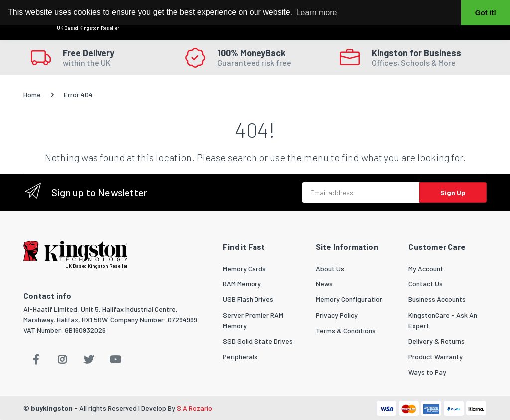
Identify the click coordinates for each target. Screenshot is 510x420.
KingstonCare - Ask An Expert (443, 320)
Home (32, 94)
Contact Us (426, 284)
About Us (330, 268)
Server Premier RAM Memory (253, 320)
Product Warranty (436, 356)
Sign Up (453, 193)
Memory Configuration (349, 299)
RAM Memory (242, 284)
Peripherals (240, 356)
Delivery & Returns (437, 341)
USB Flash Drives (248, 299)
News (324, 284)
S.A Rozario (194, 408)
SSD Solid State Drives (258, 341)
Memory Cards (244, 268)
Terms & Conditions (346, 331)
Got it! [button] (486, 13)
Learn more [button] (317, 13)
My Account (426, 268)
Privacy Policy (337, 315)
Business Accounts (437, 299)
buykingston (52, 408)
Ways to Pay (427, 372)
